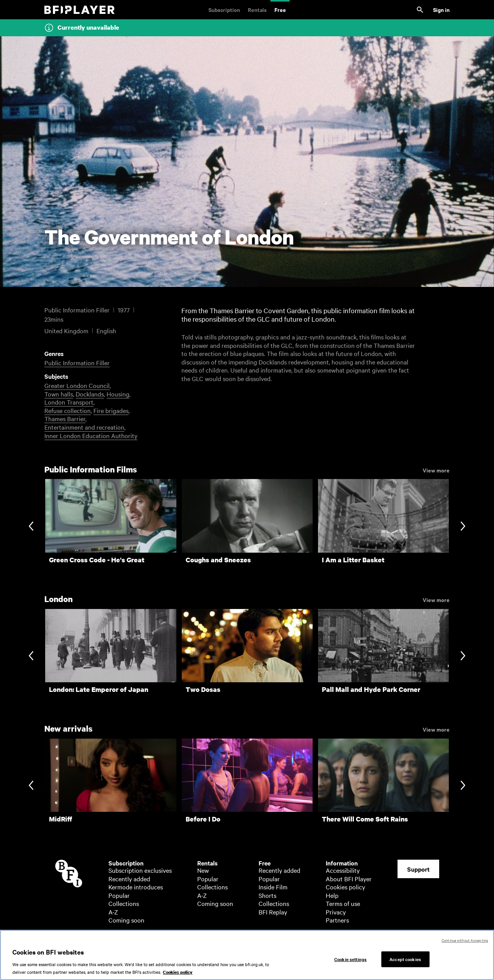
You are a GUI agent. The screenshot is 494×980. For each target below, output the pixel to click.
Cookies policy (345, 887)
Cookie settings (350, 964)
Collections (124, 903)
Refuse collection (68, 410)
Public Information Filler (77, 363)
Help (332, 895)
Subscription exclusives (140, 870)
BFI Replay (273, 912)
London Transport (69, 402)
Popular (119, 895)
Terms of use (343, 903)
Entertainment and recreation (84, 427)
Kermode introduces (136, 887)
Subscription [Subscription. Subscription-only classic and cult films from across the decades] (224, 9)
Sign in (441, 9)
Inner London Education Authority (91, 435)
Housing (118, 394)
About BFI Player (349, 879)
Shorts (267, 895)
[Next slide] (463, 527)
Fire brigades (111, 410)
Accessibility (343, 870)
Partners (337, 920)
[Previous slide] (31, 527)
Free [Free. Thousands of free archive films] (280, 9)
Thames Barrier (65, 418)
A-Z (113, 912)
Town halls (59, 394)
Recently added (129, 879)
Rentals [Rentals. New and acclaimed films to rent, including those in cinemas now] (257, 9)
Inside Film (273, 887)
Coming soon (126, 920)
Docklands (90, 394)
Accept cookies (405, 964)
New (203, 870)
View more (436, 470)
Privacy (336, 912)
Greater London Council (77, 385)
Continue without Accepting (465, 945)
